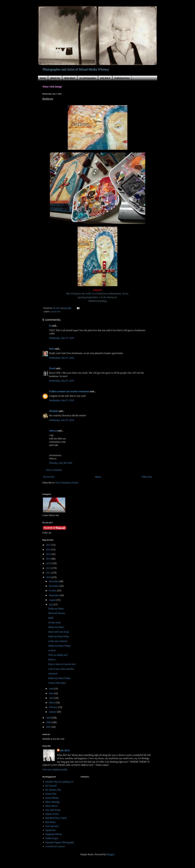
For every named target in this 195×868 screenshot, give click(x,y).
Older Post (147, 477)
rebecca (53, 431)
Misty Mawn (52, 806)
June (51, 689)
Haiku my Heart (56, 609)
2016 (49, 549)
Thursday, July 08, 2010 (61, 463)
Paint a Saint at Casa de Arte (62, 664)
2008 (49, 722)
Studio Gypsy (52, 838)
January (53, 712)
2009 (49, 718)
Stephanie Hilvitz (54, 834)
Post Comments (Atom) (67, 483)
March (52, 703)
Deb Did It (105, 78)
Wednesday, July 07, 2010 (62, 338)
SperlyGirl (51, 830)
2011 (49, 573)
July (51, 605)
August (53, 600)
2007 (49, 727)
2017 (49, 545)
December (54, 581)
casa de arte (55, 311)
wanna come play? (57, 683)
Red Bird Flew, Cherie (56, 818)
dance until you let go (59, 632)
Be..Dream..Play (53, 790)
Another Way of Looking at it (60, 782)
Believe (52, 660)
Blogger (110, 854)
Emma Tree (51, 794)
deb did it (65, 750)
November (54, 586)
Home (43, 78)
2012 (49, 568)
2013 (49, 563)
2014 (49, 559)
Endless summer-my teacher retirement (69, 391)
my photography (88, 78)
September (54, 595)
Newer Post (49, 477)
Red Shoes (51, 822)
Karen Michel (52, 798)
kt (50, 326)
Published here (122, 78)
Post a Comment (54, 470)
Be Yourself (51, 786)
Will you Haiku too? (58, 655)
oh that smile (54, 623)
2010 (49, 577)
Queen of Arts (52, 814)
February (53, 707)
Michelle (54, 411)
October (53, 591)
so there (52, 650)
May (51, 693)
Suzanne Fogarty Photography (60, 842)
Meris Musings (53, 802)
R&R (51, 618)
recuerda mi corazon (55, 846)
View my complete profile (55, 769)
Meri (52, 349)
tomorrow (53, 674)
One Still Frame (53, 810)
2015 (49, 554)
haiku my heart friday (59, 636)
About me (55, 78)
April (52, 698)
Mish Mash (70, 78)
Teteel (52, 368)
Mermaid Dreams (57, 613)
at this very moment (58, 641)
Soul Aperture (52, 826)
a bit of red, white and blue (61, 669)
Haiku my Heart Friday (59, 646)
